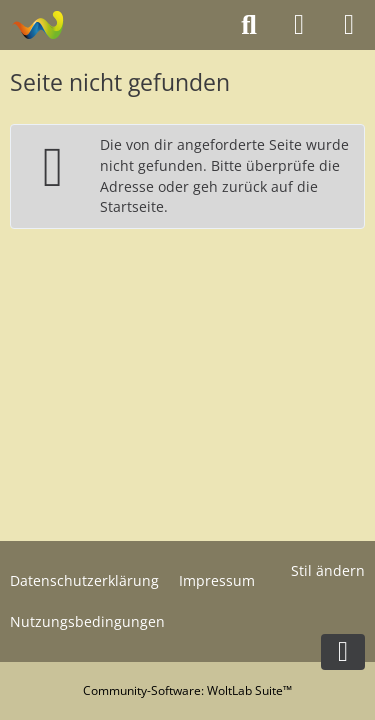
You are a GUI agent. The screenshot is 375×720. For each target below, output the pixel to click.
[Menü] (349, 25)
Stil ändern (328, 570)
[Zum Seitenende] (343, 652)
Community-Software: (187, 690)
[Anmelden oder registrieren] (299, 25)
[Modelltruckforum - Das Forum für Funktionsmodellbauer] (37, 25)
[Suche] (249, 25)
